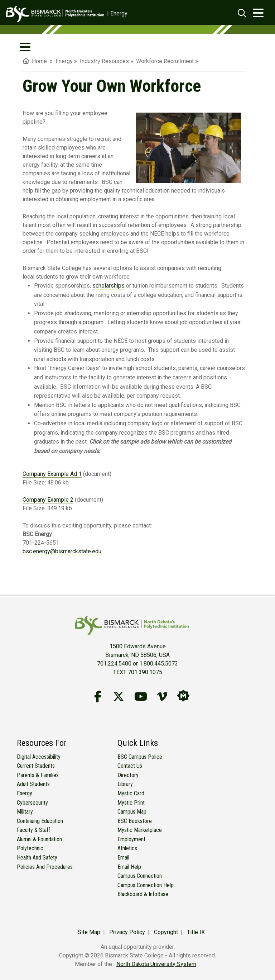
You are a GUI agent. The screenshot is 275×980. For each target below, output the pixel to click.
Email (123, 858)
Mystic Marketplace (140, 830)
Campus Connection (140, 876)
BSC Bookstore (135, 821)
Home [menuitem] (35, 61)
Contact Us (130, 766)
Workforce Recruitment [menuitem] (165, 61)
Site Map (89, 932)
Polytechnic (30, 848)
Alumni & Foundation (39, 839)
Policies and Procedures (45, 867)
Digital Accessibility (39, 757)
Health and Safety (37, 858)
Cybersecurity (32, 803)
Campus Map (132, 812)
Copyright (166, 932)
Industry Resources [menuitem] (104, 61)
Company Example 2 (48, 500)
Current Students (36, 766)
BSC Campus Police (140, 757)
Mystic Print (131, 803)
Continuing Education (40, 821)
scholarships (108, 286)
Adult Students (33, 784)
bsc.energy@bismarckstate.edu (62, 551)
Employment (131, 839)
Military (25, 812)
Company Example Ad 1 (52, 474)
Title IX (196, 932)
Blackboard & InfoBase (143, 894)
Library (125, 784)
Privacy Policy (127, 932)
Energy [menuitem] (64, 61)
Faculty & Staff (33, 830)
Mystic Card (131, 793)
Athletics (127, 848)
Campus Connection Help (146, 885)
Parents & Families (38, 775)
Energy (25, 793)
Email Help (129, 867)
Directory (128, 775)
